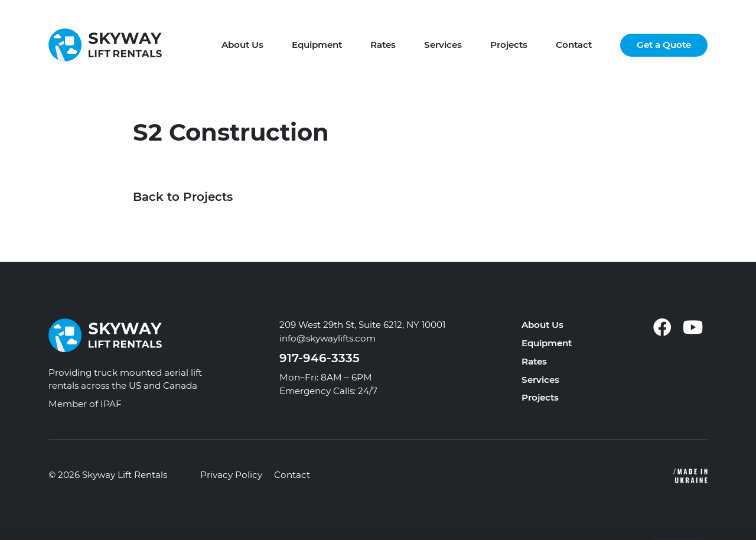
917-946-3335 (320, 358)
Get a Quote (664, 45)
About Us (242, 45)
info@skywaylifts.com (328, 338)
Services (443, 45)
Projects (509, 45)
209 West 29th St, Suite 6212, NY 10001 (362, 325)
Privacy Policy (231, 475)
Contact (574, 45)
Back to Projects (183, 197)
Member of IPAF (85, 404)
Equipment (317, 45)
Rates (383, 45)
